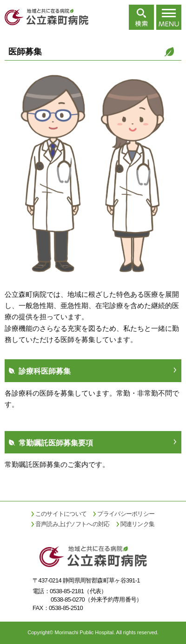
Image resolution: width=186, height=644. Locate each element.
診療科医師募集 (45, 371)
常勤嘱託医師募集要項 (56, 443)
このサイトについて (61, 514)
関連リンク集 (138, 524)
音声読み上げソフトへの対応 (73, 524)
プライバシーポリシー (126, 514)
